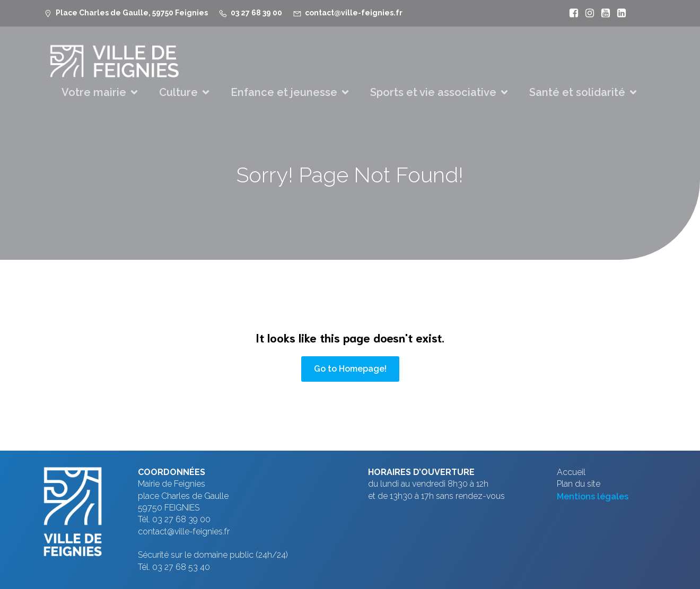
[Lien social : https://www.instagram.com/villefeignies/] (587, 13)
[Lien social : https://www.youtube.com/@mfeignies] (603, 13)
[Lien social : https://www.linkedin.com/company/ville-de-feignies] (619, 13)
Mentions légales (593, 496)
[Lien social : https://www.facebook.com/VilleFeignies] (571, 13)
